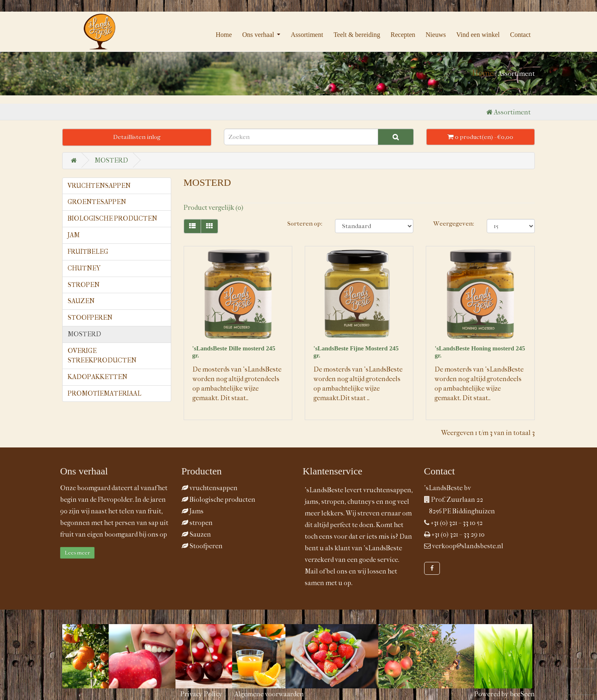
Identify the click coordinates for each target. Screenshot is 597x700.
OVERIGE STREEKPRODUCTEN (102, 355)
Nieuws (436, 35)
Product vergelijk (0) (214, 208)
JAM (74, 235)
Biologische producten (218, 499)
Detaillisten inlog (137, 137)
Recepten (403, 35)
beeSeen (522, 694)
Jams (193, 511)
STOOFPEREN (90, 317)
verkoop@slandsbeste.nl (468, 546)
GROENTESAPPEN (97, 202)
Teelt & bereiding (357, 35)
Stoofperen (202, 546)
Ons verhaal (258, 35)
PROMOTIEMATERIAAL (104, 393)
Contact (520, 35)
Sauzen (196, 534)
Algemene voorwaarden (269, 694)
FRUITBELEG (88, 252)
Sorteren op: (305, 224)
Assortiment (307, 35)
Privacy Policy (201, 694)
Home (224, 35)
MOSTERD (111, 160)
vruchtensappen (210, 488)
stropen (197, 523)
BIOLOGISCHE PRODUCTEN (112, 218)
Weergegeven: (454, 224)
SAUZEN (81, 301)
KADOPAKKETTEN (97, 377)
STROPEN (84, 285)
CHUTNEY (84, 268)
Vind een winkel (478, 35)
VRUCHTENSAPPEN (99, 186)
